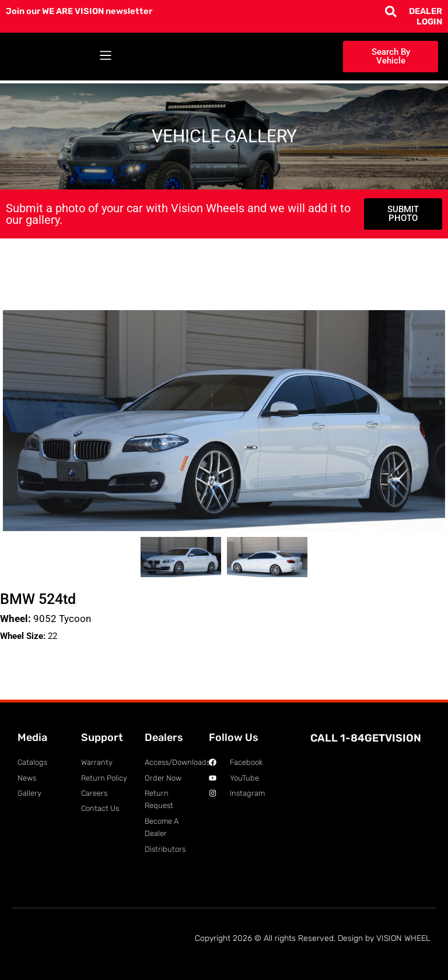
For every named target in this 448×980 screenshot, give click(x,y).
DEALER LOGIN (426, 16)
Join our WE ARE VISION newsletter (79, 11)
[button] (105, 57)
